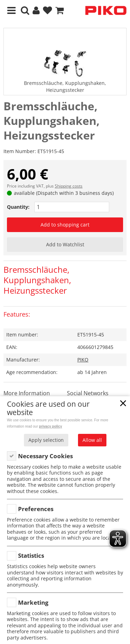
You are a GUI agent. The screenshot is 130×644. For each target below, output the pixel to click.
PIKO (83, 360)
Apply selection (46, 440)
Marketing (33, 602)
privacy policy (50, 426)
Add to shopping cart (65, 225)
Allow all (92, 440)
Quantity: (18, 207)
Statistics (31, 555)
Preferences (36, 509)
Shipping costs (69, 186)
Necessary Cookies (45, 456)
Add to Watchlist (65, 244)
